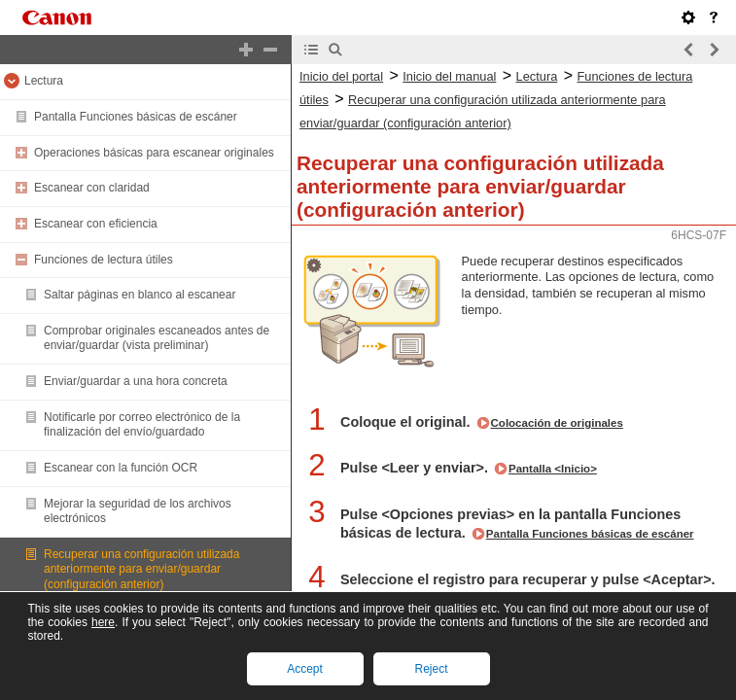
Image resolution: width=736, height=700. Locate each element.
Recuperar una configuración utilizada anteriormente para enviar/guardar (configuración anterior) (141, 569)
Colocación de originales (557, 423)
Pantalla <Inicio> (553, 469)
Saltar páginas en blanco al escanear (140, 295)
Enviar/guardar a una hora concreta (136, 381)
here (103, 622)
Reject (431, 669)
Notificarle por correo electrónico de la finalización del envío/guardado (142, 425)
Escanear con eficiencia (96, 224)
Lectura (44, 81)
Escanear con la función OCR (121, 468)
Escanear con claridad (92, 188)
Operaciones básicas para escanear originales (154, 153)
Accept (305, 669)
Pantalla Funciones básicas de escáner (136, 117)
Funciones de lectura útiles (104, 260)
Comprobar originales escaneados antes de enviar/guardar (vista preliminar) (157, 338)
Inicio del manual (449, 76)
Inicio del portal (341, 76)
